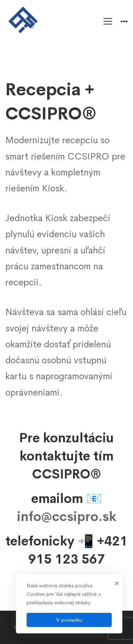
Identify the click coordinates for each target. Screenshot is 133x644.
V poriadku (69, 620)
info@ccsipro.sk (67, 517)
